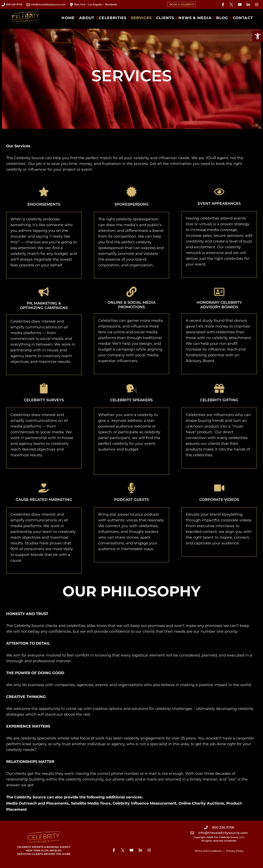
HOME (68, 18)
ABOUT (87, 18)
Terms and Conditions (208, 851)
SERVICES (141, 18)
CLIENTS (165, 18)
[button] (258, 36)
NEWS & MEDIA (195, 18)
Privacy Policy (235, 851)
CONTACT (243, 18)
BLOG (222, 18)
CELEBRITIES (113, 18)
